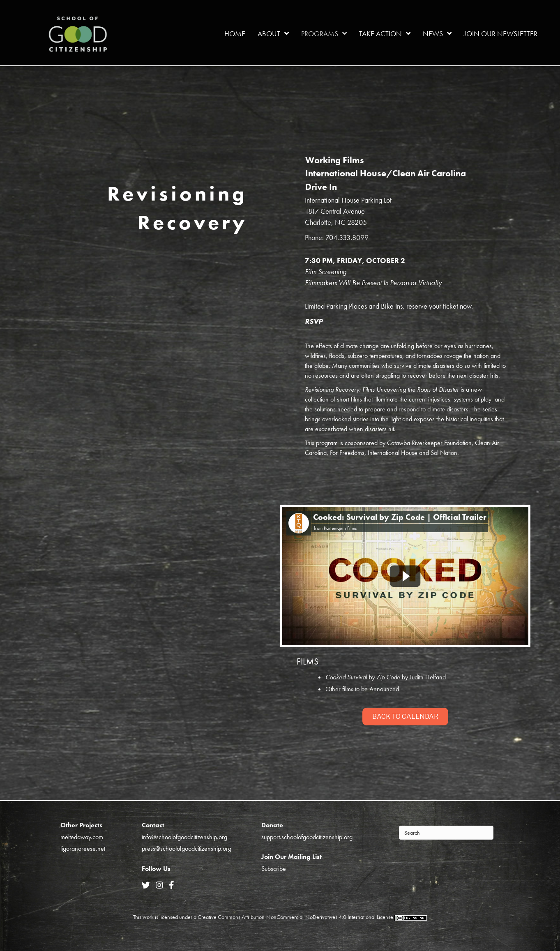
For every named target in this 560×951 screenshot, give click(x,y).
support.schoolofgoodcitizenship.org (307, 837)
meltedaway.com (82, 837)
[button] (405, 717)
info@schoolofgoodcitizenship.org (184, 837)
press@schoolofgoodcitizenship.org (187, 848)
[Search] (446, 833)
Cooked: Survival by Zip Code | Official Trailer (400, 517)
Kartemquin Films (340, 528)
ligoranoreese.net (83, 848)
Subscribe (274, 869)
